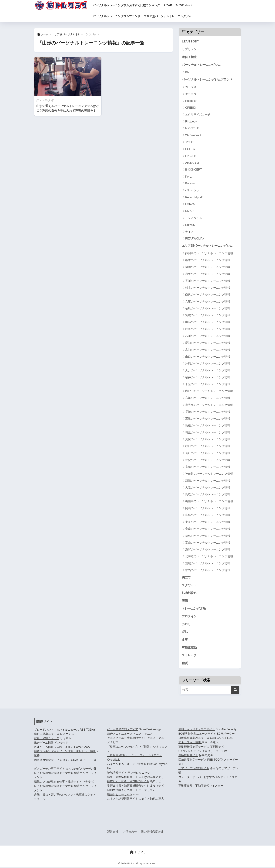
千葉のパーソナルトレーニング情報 (208, 385)
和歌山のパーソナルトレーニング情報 (209, 391)
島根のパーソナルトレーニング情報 (208, 426)
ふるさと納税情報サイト (123, 800)
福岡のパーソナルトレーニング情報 (208, 267)
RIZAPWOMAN (195, 239)
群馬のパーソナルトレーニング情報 (208, 571)
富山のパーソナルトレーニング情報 (208, 543)
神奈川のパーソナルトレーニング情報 (209, 474)
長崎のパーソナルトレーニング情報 (208, 412)
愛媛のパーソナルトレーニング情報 (208, 440)
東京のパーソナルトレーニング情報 (208, 522)
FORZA (190, 204)
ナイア (189, 232)
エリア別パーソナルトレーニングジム (170, 16)
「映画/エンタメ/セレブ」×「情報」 (130, 748)
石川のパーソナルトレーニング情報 (208, 336)
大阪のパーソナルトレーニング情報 (208, 488)
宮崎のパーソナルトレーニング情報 (208, 398)
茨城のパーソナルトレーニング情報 (208, 564)
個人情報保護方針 (152, 833)
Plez (188, 73)
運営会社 (113, 833)
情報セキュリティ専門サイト (197, 730)
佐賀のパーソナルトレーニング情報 (208, 460)
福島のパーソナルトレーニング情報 (208, 309)
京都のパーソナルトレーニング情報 (208, 467)
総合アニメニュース (120, 735)
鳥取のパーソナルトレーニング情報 (208, 495)
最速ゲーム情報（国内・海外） (54, 748)
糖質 (185, 664)
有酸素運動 (189, 648)
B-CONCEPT (193, 170)
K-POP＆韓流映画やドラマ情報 (54, 774)
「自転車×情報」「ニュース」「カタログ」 (135, 756)
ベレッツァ (192, 191)
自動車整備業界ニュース (194, 739)
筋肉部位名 (189, 593)
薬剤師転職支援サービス (194, 748)
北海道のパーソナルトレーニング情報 (209, 557)
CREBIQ (191, 108)
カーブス (191, 87)
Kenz (188, 177)
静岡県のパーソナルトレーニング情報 (209, 254)
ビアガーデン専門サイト (49, 770)
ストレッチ (189, 656)
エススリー (192, 94)
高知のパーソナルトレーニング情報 (208, 350)
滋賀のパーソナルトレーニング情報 (208, 550)
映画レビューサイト (120, 795)
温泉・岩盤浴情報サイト (123, 778)
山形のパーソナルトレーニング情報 (208, 322)
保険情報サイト (188, 756)
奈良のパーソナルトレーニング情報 (208, 295)
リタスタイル (194, 218)
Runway (190, 225)
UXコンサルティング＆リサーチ (199, 752)
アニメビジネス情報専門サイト (127, 739)
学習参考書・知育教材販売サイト (128, 787)
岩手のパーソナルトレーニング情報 (208, 274)
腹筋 (185, 601)
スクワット (189, 586)
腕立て (186, 578)
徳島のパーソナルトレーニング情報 (208, 536)
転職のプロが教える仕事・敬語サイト (58, 783)
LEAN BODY (191, 41)
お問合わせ (130, 833)
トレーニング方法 (194, 609)
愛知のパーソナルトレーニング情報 (208, 343)
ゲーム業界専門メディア (123, 730)
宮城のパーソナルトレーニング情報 (208, 316)
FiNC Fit (190, 156)
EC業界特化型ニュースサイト (197, 735)
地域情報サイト (117, 774)
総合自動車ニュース (47, 735)
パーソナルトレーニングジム (201, 65)
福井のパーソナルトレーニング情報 (208, 378)
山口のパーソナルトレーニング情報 (208, 357)
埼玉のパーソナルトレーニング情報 (208, 433)
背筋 (185, 633)
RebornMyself (194, 197)
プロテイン (189, 617)
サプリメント (191, 49)
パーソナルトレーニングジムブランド (119, 16)
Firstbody (191, 122)
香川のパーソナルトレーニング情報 (208, 281)
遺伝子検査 (189, 57)
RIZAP (170, 5)
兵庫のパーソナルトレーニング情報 (208, 302)
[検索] (235, 691)
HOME (138, 853)
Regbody (191, 101)
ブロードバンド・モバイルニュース (56, 731)
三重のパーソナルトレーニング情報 (208, 419)
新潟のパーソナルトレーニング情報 (208, 481)
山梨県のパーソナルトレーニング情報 (209, 502)
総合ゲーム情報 (44, 744)
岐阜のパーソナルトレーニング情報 (208, 329)
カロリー (188, 625)
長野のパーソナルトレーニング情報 (208, 453)
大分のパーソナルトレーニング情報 (208, 371)
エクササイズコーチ (198, 115)
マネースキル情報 (190, 743)
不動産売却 (185, 787)
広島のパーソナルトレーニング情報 (208, 515)
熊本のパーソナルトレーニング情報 (208, 288)
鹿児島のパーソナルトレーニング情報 (209, 405)
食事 (185, 641)
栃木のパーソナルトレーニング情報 (208, 260)
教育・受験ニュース (47, 739)
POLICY (190, 149)
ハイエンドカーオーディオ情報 (127, 765)
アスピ (189, 142)
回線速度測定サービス (48, 761)
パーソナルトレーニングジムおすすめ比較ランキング (129, 5)
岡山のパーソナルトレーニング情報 (208, 509)
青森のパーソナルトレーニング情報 (208, 529)
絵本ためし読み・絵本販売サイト (128, 782)
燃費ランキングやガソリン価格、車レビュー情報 (65, 752)
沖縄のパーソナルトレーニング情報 (208, 364)
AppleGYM (192, 163)
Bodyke (190, 184)
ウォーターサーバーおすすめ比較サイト (204, 778)
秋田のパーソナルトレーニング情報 (208, 446)
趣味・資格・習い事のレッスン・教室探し (61, 796)
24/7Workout (187, 5)
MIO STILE (192, 129)
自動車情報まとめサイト (123, 791)
